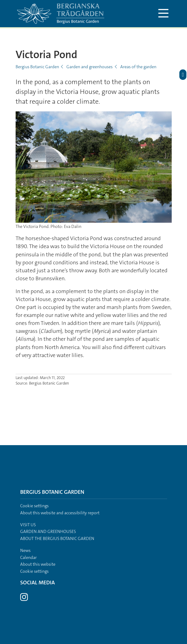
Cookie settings (34, 506)
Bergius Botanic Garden (37, 67)
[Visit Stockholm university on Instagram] (24, 599)
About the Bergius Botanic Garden (57, 538)
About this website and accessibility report (60, 513)
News (25, 550)
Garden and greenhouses (90, 67)
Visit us (28, 525)
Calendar (28, 557)
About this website (38, 564)
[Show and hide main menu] (164, 13)
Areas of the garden (138, 67)
